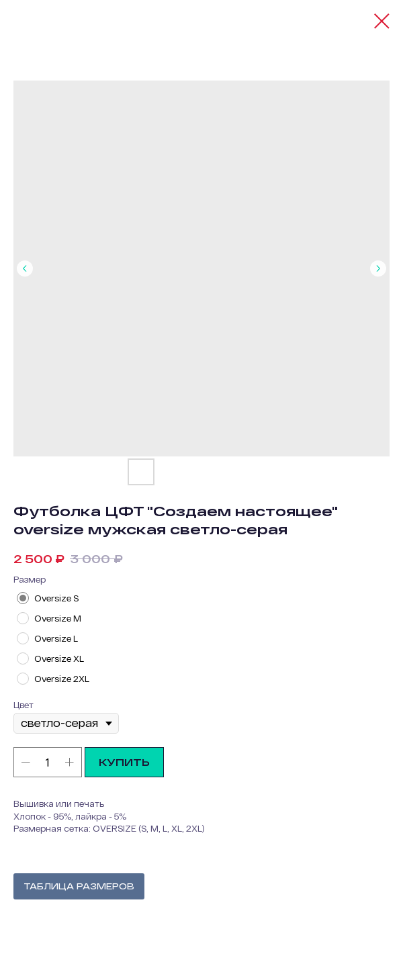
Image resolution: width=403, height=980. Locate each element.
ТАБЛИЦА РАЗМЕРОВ (79, 886)
